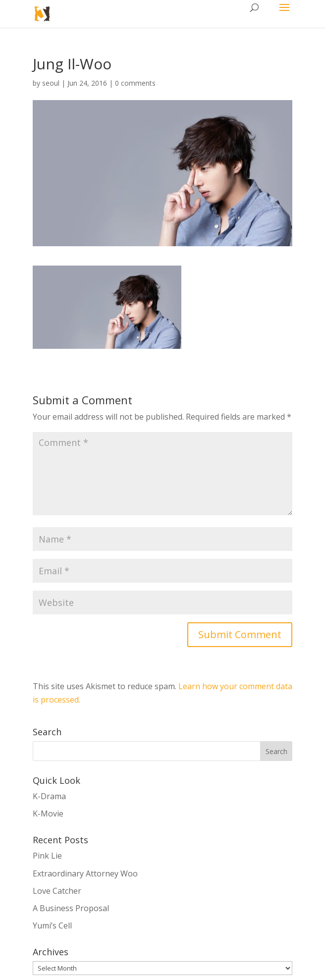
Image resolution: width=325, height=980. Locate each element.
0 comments (135, 83)
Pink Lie (47, 856)
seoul (51, 83)
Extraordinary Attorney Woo (85, 873)
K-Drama (49, 796)
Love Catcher (57, 891)
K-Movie (48, 814)
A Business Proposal (71, 908)
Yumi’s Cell (52, 926)
